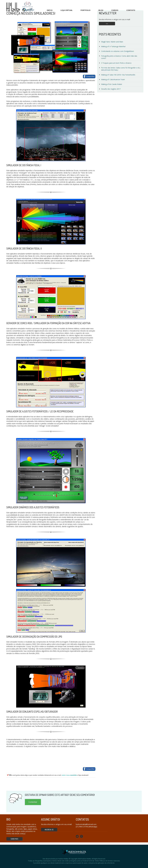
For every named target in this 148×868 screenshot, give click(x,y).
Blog (101, 10)
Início (50, 10)
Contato (131, 10)
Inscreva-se (49, 830)
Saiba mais (14, 839)
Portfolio (86, 10)
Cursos (115, 10)
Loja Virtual (67, 10)
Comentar (33, 802)
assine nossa (69, 775)
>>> (107, 24)
